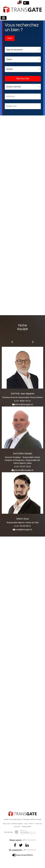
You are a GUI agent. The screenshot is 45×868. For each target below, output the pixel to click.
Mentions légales (17, 824)
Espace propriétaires (23, 855)
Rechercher (23, 79)
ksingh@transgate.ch (23, 530)
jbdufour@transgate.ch (24, 404)
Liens (26, 824)
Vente (10, 38)
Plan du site (7, 824)
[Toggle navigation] (4, 18)
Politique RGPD (26, 827)
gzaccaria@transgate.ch (24, 470)
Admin (31, 824)
